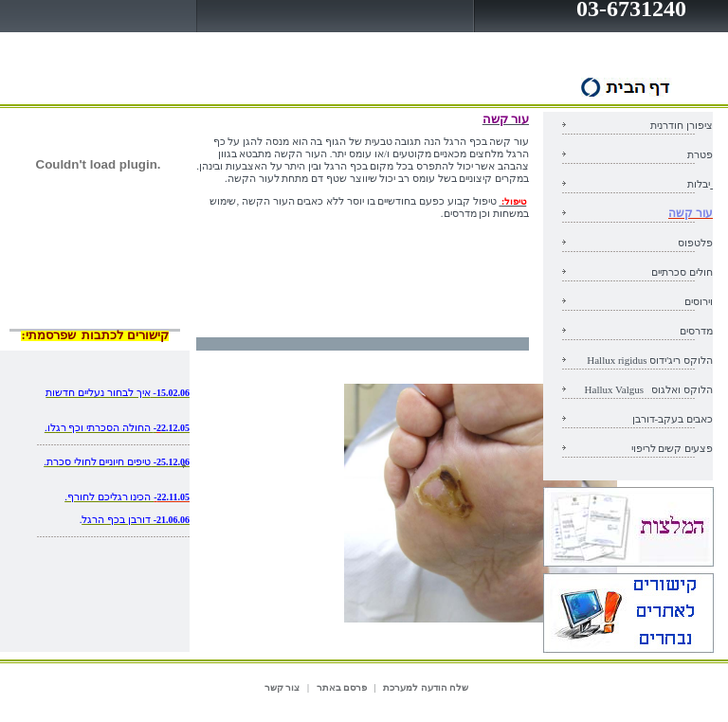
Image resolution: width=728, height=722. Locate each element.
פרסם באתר (342, 687)
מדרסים (696, 331)
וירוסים (699, 301)
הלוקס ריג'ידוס (650, 360)
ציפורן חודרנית (682, 125)
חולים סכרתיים (682, 272)
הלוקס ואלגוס (649, 389)
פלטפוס (695, 243)
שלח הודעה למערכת (426, 687)
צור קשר (282, 687)
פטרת (700, 154)
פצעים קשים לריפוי (673, 448)
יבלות (699, 184)
